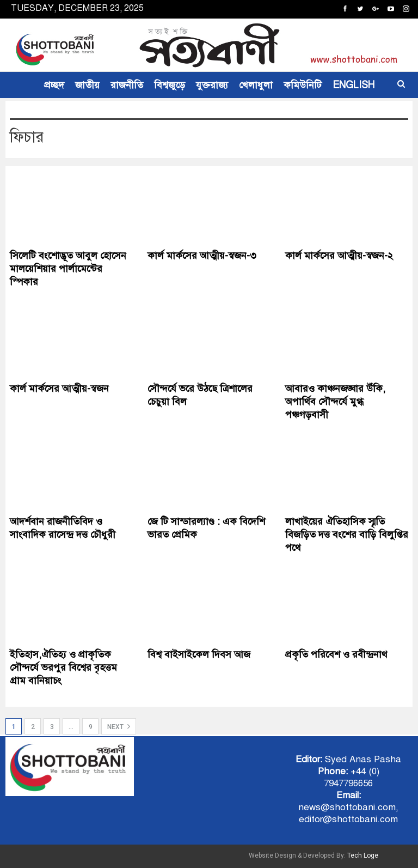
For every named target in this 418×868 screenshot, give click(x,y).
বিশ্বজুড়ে (170, 85)
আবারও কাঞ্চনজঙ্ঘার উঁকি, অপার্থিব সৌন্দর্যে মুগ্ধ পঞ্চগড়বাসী (335, 402)
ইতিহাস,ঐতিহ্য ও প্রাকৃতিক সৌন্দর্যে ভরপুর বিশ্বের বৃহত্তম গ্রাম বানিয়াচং (63, 667)
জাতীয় (87, 85)
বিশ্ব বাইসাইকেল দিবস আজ (199, 654)
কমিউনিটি (303, 85)
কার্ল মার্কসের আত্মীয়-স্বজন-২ (339, 256)
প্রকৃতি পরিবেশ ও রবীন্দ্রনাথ (336, 654)
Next (119, 726)
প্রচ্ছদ (54, 85)
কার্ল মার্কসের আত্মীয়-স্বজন (59, 389)
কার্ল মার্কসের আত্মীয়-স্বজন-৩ (202, 256)
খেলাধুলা (256, 85)
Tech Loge (363, 855)
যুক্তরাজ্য (212, 85)
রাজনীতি (127, 85)
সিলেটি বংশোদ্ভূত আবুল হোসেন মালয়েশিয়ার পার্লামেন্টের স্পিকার (68, 269)
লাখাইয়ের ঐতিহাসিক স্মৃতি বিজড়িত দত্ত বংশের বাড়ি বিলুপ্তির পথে (347, 535)
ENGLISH (354, 85)
